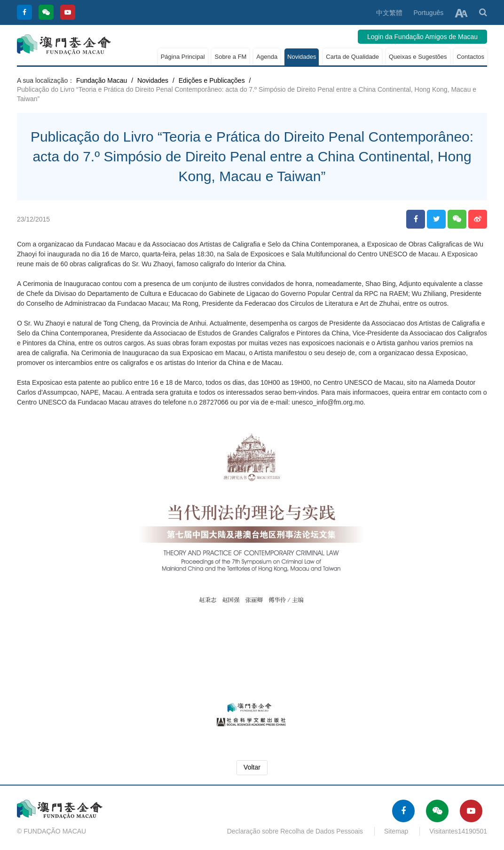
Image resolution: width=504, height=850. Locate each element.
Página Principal (183, 57)
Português (428, 13)
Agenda (267, 57)
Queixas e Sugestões (418, 57)
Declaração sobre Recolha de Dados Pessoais (295, 831)
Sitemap (396, 831)
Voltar (252, 767)
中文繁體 (389, 13)
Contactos (470, 57)
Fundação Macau (102, 80)
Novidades (302, 57)
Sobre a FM (230, 57)
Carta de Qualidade (352, 57)
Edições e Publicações (212, 80)
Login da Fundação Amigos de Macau (422, 37)
